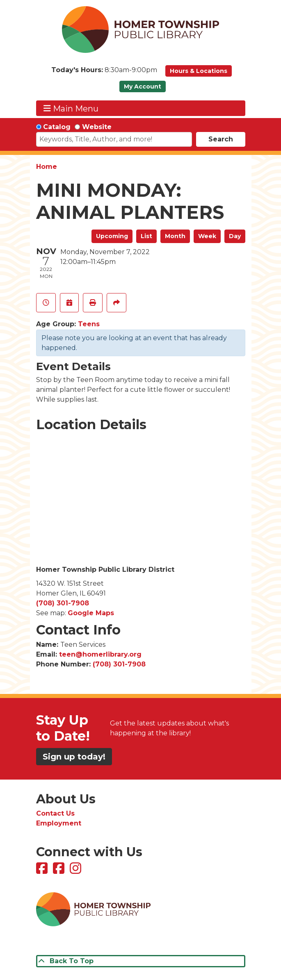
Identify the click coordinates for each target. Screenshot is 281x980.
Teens (89, 324)
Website (97, 127)
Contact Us (55, 813)
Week (207, 236)
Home (47, 167)
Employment (59, 823)
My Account (143, 86)
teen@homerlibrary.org (100, 654)
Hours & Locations (199, 71)
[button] (104, 73)
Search (221, 139)
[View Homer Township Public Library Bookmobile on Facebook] (60, 871)
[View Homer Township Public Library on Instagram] (77, 871)
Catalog (57, 127)
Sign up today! (74, 757)
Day (235, 236)
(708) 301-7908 (63, 603)
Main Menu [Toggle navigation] (71, 108)
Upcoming (112, 236)
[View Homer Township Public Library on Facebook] (43, 871)
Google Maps (91, 613)
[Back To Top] (141, 961)
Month (175, 236)
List (146, 236)
